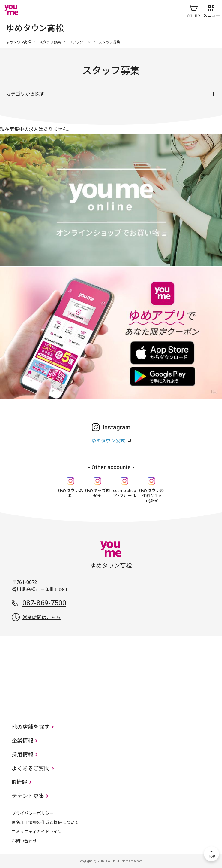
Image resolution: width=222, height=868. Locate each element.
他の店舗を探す (31, 727)
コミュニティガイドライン (37, 832)
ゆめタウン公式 (108, 441)
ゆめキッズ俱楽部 (97, 493)
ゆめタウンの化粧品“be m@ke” (151, 496)
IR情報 (19, 782)
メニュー (211, 10)
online (193, 10)
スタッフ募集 (50, 42)
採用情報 (22, 755)
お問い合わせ (24, 841)
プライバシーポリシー (33, 813)
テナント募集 (28, 796)
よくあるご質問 (31, 768)
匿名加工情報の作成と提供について (45, 822)
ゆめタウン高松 (19, 42)
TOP (211, 854)
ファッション (80, 42)
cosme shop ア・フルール (125, 493)
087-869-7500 (44, 603)
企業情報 (22, 741)
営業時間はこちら (42, 617)
